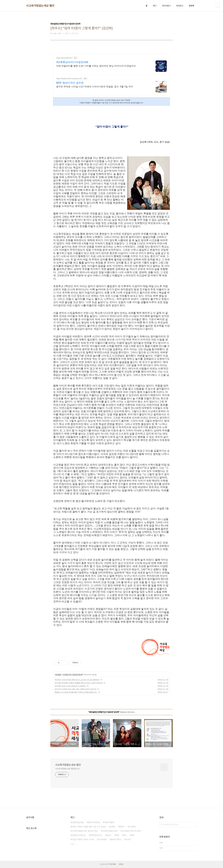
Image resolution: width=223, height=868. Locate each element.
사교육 (128, 839)
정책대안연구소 (96, 835)
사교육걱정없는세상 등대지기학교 (85, 831)
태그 (155, 6)
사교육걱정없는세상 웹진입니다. (68, 769)
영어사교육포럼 (94, 822)
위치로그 (180, 6)
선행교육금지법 (78, 822)
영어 (133, 835)
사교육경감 (102, 839)
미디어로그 (166, 6)
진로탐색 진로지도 (79, 835)
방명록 (191, 6)
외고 (125, 835)
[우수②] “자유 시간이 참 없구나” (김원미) (70, 686)
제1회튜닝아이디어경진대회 (72, 62)
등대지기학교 (116, 839)
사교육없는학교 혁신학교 (131, 831)
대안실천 (58, 675)
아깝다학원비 (109, 822)
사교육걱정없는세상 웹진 (40, 6)
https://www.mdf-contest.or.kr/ (69, 79)
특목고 (122, 827)
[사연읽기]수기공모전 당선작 (73, 675)
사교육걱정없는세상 (110, 831)
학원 (117, 835)
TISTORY (112, 864)
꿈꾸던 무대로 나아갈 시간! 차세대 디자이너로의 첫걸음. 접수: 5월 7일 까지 (95, 87)
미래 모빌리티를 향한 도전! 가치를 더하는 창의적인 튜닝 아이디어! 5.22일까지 (96, 66)
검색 (194, 825)
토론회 (113, 827)
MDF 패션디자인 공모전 (70, 83)
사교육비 (132, 827)
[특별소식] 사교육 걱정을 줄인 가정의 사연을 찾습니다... (76, 692)
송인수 (109, 835)
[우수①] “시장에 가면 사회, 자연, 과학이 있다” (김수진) (76, 689)
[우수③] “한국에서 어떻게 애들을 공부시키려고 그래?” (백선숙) (79, 683)
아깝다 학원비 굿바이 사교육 (83, 839)
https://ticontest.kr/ (64, 58)
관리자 (121, 864)
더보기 (73, 844)
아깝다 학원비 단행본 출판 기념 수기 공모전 (89, 827)
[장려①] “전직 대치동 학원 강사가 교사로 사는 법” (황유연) (77, 680)
